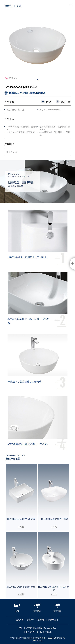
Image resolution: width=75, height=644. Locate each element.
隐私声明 (20, 620)
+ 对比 (21, 527)
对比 (49, 102)
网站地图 (52, 620)
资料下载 (66, 102)
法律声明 (30, 620)
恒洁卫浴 (13, 7)
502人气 (11, 78)
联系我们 (41, 620)
